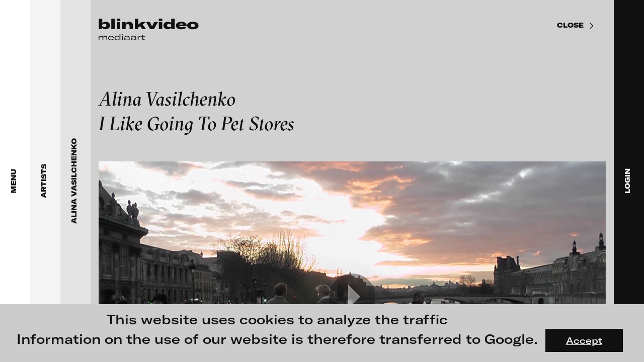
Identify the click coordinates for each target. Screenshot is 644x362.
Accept (584, 340)
